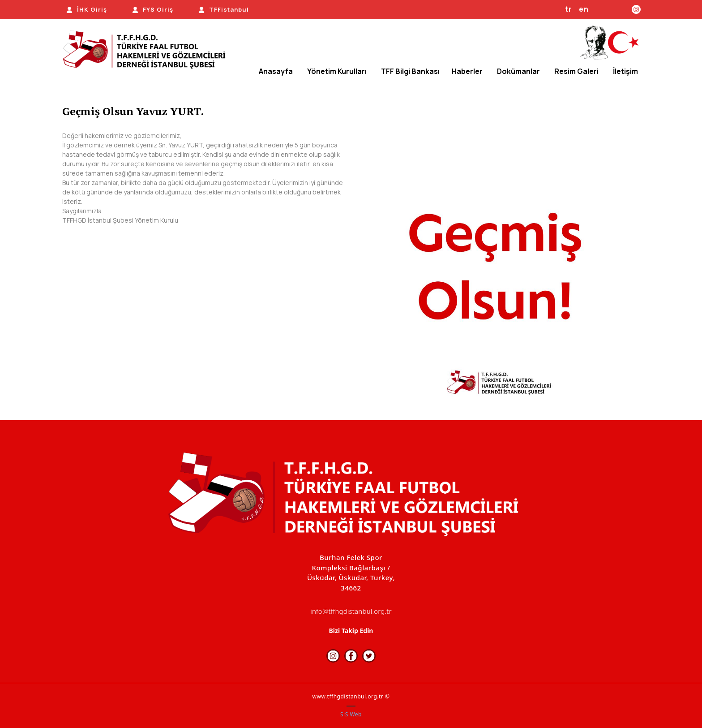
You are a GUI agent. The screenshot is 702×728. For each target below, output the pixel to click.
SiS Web (351, 714)
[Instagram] (636, 9)
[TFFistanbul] (224, 10)
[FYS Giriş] (153, 10)
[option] (500, 271)
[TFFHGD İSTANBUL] (148, 51)
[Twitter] (624, 9)
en (584, 9)
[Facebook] (616, 9)
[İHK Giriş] (87, 10)
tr (569, 9)
